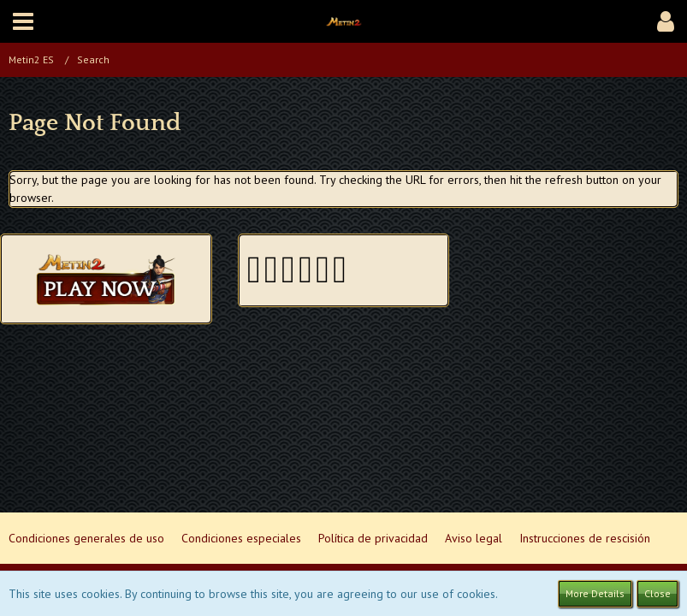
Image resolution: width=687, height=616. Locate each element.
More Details (595, 593)
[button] (23, 21)
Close (657, 593)
